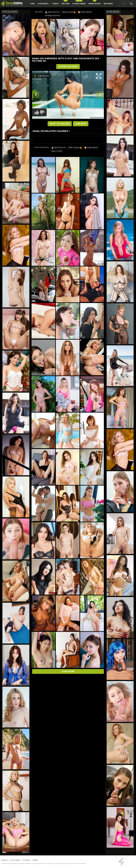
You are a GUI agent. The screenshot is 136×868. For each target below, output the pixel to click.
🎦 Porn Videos (85, 12)
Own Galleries (16, 860)
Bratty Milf (57, 151)
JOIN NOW (81, 124)
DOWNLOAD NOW (68, 67)
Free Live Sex (69, 12)
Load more (68, 671)
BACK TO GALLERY (60, 124)
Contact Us (5, 860)
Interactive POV (53, 16)
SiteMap (35, 860)
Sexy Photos (52, 12)
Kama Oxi (44, 76)
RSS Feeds (26, 860)
